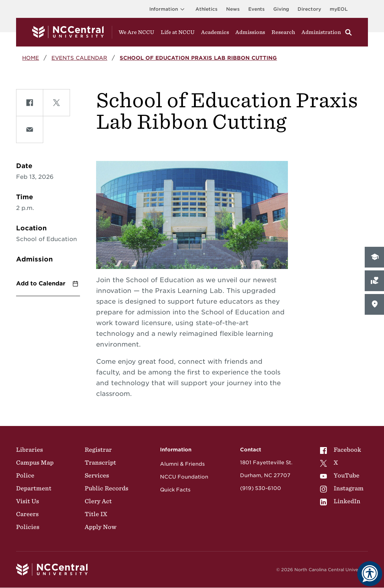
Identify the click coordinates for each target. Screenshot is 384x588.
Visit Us (28, 501)
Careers (27, 514)
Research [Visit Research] (283, 32)
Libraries (29, 450)
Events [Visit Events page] (256, 9)
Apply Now (101, 527)
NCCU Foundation (184, 477)
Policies (28, 527)
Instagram (342, 488)
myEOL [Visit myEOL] (339, 9)
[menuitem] (342, 450)
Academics (215, 32)
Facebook (341, 450)
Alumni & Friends (182, 464)
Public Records (106, 488)
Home (31, 58)
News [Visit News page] (233, 9)
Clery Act (98, 501)
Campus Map (35, 462)
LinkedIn (340, 501)
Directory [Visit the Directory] (309, 9)
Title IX (96, 514)
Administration (321, 32)
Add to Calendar (41, 283)
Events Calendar (79, 58)
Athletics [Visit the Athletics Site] (206, 9)
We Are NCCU (136, 32)
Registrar (98, 450)
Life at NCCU (178, 32)
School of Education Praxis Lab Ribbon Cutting (198, 58)
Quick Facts (175, 490)
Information (168, 9)
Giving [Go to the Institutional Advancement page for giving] (281, 9)
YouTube (340, 475)
